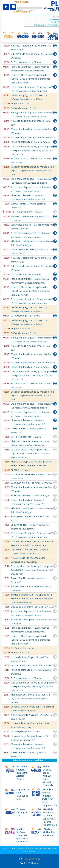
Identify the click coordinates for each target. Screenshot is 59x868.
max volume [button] (57, 8)
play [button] (6, 7)
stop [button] (13, 7)
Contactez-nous (32, 859)
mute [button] (47, 8)
